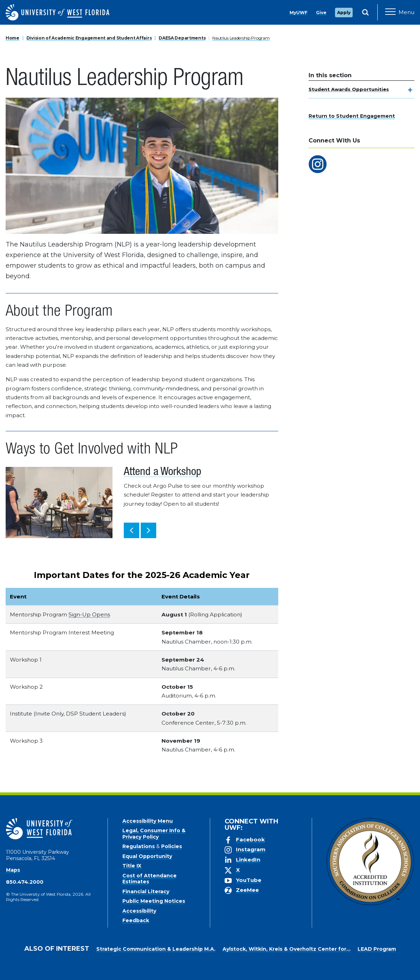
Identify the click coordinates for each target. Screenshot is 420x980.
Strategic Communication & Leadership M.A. (156, 949)
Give (321, 13)
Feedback (136, 920)
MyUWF (299, 13)
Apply (344, 13)
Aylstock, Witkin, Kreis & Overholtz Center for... (287, 949)
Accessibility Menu (148, 821)
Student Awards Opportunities (349, 89)
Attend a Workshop (162, 473)
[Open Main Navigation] (400, 12)
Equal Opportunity (147, 856)
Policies (172, 846)
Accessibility (139, 911)
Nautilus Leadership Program (241, 38)
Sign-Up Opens (89, 614)
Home (13, 38)
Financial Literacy (146, 891)
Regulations (139, 846)
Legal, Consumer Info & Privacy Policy (154, 834)
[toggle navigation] (410, 90)
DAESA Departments (182, 38)
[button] (132, 530)
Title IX (132, 866)
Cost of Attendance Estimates (150, 879)
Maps (13, 870)
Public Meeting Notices (154, 901)
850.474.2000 (25, 882)
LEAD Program (377, 949)
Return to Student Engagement (352, 116)
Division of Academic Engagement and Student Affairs (89, 38)
